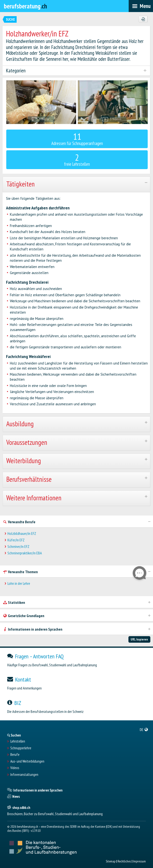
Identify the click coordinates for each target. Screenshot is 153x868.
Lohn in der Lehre (19, 583)
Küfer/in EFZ (16, 540)
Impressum (139, 861)
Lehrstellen (18, 741)
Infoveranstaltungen (24, 775)
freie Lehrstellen (77, 159)
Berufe (15, 755)
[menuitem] (144, 730)
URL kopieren (139, 639)
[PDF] (143, 19)
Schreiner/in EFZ (18, 547)
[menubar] (141, 6)
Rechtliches (124, 861)
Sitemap (111, 861)
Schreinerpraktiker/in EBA (25, 553)
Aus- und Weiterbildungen (27, 761)
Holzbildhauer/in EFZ (22, 534)
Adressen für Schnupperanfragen (77, 138)
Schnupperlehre (21, 748)
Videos (15, 768)
